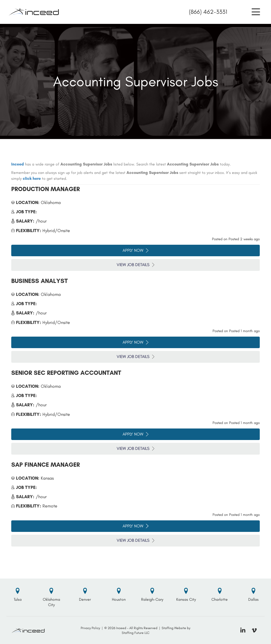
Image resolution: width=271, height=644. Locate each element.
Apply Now (135, 250)
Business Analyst (39, 281)
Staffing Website (174, 628)
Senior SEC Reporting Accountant (66, 373)
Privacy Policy (90, 628)
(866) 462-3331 (208, 12)
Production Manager (46, 189)
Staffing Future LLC (136, 633)
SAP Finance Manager (46, 465)
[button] (256, 12)
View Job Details (135, 265)
